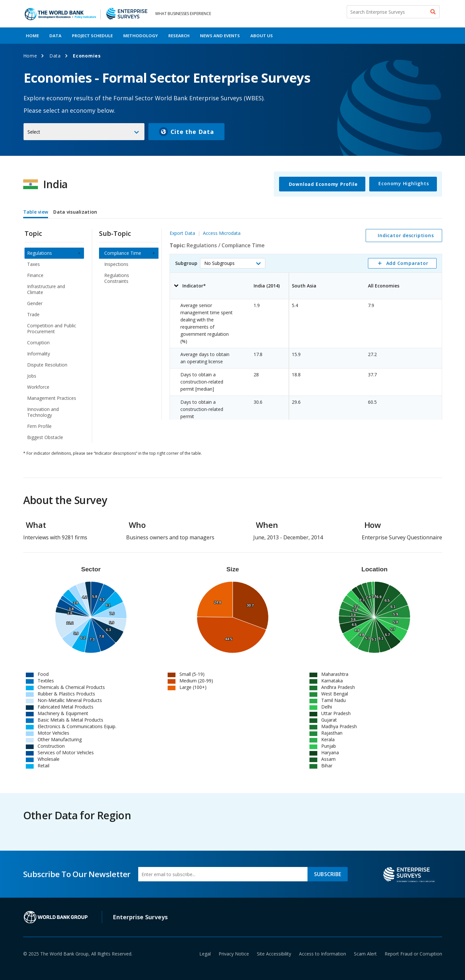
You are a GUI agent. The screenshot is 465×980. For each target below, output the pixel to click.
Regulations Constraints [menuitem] (117, 278)
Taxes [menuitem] (33, 264)
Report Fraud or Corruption (413, 954)
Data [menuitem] (55, 36)
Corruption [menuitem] (38, 343)
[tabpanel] (233, 332)
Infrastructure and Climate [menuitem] (46, 289)
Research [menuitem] (179, 36)
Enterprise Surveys (140, 917)
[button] (233, 263)
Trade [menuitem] (33, 314)
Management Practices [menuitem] (52, 398)
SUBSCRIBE (328, 874)
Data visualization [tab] (75, 212)
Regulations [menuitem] (40, 253)
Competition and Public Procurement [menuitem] (52, 328)
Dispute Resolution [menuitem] (47, 365)
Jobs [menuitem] (32, 376)
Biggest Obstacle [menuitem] (45, 437)
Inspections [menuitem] (116, 264)
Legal (205, 954)
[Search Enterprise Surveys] (393, 12)
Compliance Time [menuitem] (123, 253)
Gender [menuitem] (35, 303)
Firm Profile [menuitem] (39, 426)
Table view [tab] (36, 212)
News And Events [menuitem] (220, 36)
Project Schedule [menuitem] (92, 36)
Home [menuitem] (32, 36)
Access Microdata (222, 233)
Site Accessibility (274, 954)
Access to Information (323, 954)
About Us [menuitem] (262, 36)
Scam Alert (365, 954)
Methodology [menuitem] (141, 36)
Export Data (182, 233)
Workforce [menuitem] (38, 387)
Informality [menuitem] (39, 354)
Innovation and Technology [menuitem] (43, 412)
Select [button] (34, 132)
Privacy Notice (234, 954)
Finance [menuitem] (35, 275)
